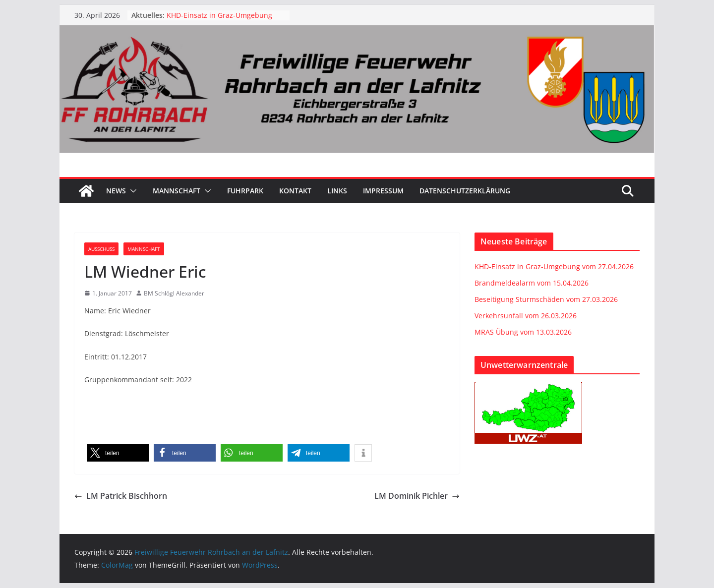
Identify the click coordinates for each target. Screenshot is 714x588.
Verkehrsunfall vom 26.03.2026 (526, 316)
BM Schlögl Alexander (174, 293)
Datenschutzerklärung (465, 191)
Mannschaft (177, 191)
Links (337, 191)
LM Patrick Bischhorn (121, 496)
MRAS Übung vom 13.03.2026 (523, 332)
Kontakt (295, 191)
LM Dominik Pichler (417, 496)
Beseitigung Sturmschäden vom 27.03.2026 (546, 299)
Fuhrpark (245, 191)
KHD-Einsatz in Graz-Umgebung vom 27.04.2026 (554, 266)
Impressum (383, 191)
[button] (131, 191)
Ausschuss (101, 249)
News (116, 191)
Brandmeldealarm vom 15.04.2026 (532, 283)
